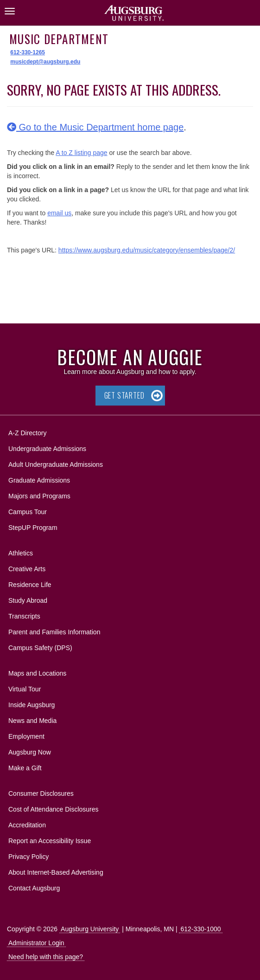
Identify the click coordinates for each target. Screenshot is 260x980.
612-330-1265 (28, 52)
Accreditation (27, 825)
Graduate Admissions (39, 480)
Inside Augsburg (32, 705)
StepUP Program (33, 528)
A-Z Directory (27, 433)
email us (59, 213)
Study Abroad (28, 600)
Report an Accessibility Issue (50, 841)
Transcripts (24, 616)
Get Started (124, 395)
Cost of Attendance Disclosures (54, 809)
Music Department (59, 39)
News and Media (32, 721)
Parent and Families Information (54, 632)
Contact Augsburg (34, 888)
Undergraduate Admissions (47, 449)
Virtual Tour (25, 689)
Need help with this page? (46, 957)
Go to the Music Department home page (95, 127)
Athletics (21, 553)
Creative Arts (27, 569)
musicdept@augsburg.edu (45, 62)
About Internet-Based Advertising (56, 872)
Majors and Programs (39, 494)
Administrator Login (36, 943)
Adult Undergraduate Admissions (56, 464)
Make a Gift (25, 768)
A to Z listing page (81, 153)
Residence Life (30, 585)
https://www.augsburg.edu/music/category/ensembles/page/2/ (147, 250)
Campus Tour (28, 512)
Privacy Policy (29, 857)
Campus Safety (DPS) (40, 648)
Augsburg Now (30, 752)
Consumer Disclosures (41, 793)
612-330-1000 (200, 929)
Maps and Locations (37, 673)
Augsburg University (90, 929)
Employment (26, 736)
